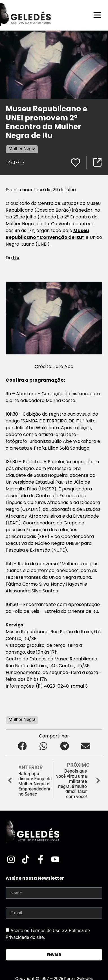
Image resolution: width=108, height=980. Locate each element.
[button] (22, 746)
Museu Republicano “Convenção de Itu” (47, 234)
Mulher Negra (22, 149)
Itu (16, 258)
